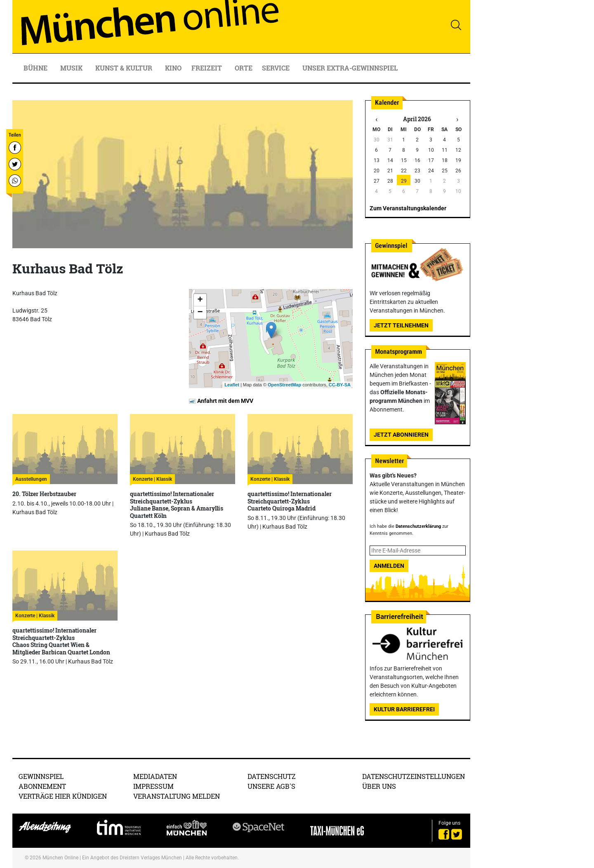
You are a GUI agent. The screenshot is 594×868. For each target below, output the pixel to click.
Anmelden (389, 566)
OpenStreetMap (284, 385)
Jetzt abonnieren (401, 435)
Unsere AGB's (271, 786)
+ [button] (200, 300)
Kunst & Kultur (125, 68)
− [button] (200, 313)
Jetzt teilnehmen (401, 325)
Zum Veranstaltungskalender (408, 208)
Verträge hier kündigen (63, 796)
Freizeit (207, 68)
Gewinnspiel (41, 776)
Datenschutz (272, 776)
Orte (244, 68)
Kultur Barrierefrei (404, 709)
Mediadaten (155, 776)
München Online (60, 858)
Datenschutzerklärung (418, 526)
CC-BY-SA (340, 385)
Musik (72, 68)
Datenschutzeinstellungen (414, 776)
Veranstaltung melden (177, 796)
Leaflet (232, 385)
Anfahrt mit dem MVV (221, 401)
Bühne (36, 68)
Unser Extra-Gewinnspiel (350, 68)
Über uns (379, 786)
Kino (173, 68)
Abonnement (42, 786)
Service (277, 68)
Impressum (153, 786)
